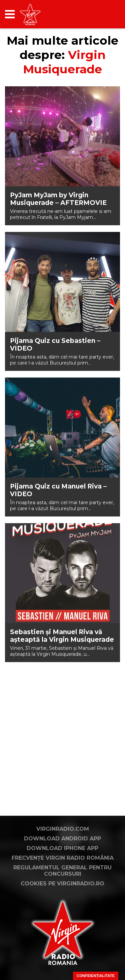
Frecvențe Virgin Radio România (63, 858)
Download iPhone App (62, 848)
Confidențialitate (96, 976)
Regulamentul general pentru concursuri (62, 871)
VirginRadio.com (63, 829)
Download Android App (62, 839)
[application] (103, 14)
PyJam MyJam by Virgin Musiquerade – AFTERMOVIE (58, 199)
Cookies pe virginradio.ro (62, 884)
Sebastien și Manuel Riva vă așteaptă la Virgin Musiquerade (62, 636)
